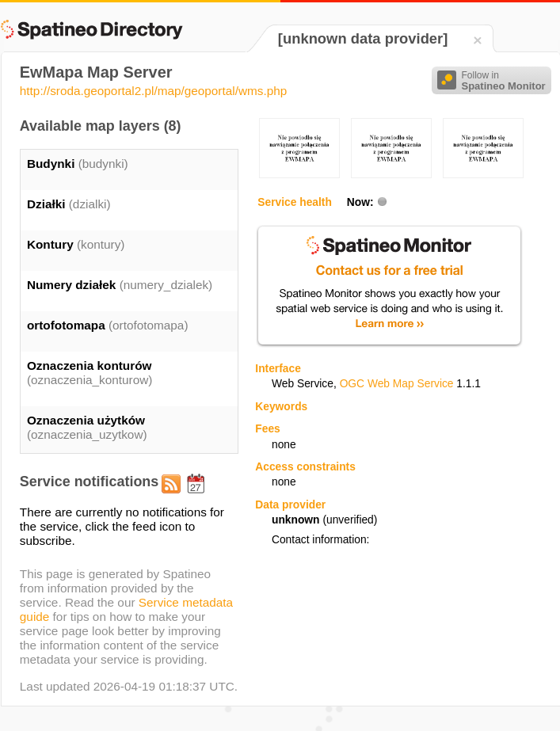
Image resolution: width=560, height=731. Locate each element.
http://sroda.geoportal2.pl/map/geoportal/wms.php (153, 91)
